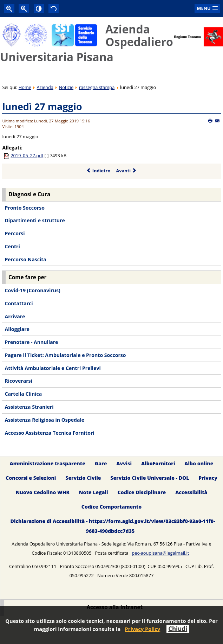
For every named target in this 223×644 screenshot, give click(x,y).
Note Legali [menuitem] (94, 492)
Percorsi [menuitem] (15, 233)
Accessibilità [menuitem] (191, 492)
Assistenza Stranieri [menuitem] (29, 407)
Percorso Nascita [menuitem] (25, 259)
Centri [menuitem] (12, 246)
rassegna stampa (97, 87)
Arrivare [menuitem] (15, 316)
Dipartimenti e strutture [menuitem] (35, 220)
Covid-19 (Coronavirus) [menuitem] (32, 290)
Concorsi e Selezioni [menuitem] (31, 478)
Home (25, 87)
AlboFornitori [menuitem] (158, 463)
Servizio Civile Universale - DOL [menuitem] (150, 478)
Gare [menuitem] (101, 463)
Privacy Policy (142, 629)
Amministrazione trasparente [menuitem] (48, 463)
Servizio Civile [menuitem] (83, 478)
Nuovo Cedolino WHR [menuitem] (43, 492)
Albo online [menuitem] (199, 463)
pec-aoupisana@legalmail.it (160, 553)
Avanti (126, 171)
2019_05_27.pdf (27, 155)
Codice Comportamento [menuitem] (111, 507)
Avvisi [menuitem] (124, 463)
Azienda (45, 87)
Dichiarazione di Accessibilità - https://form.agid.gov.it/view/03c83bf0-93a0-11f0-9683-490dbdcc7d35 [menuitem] (113, 526)
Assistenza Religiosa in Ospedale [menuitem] (44, 420)
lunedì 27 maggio (42, 106)
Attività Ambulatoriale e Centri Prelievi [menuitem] (53, 368)
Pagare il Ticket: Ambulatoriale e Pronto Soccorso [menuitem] (65, 355)
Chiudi (178, 629)
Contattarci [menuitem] (19, 303)
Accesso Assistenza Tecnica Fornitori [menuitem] (49, 433)
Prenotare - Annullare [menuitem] (31, 342)
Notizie (66, 87)
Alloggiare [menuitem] (17, 329)
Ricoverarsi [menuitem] (18, 381)
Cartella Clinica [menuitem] (23, 394)
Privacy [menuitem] (208, 478)
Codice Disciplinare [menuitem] (142, 492)
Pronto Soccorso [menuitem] (24, 208)
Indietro (99, 171)
